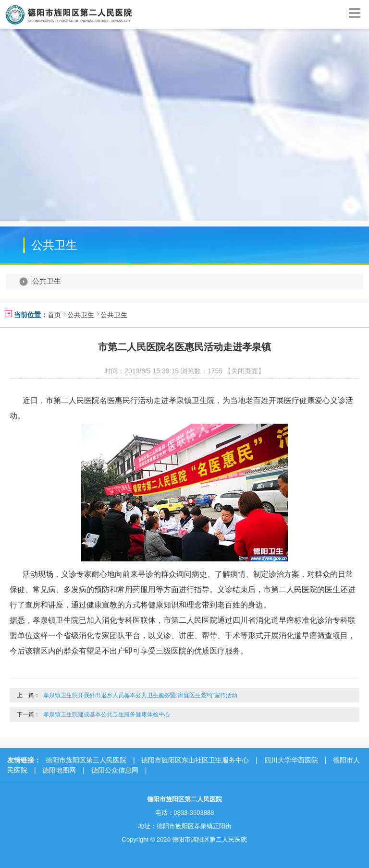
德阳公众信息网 (115, 770)
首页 (54, 315)
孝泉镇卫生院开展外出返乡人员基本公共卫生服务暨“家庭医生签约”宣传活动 (140, 695)
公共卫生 (47, 281)
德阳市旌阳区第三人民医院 (86, 760)
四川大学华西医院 (291, 760)
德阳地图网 (59, 770)
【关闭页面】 (245, 371)
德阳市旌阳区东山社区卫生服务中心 (195, 760)
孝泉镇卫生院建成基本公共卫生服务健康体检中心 (107, 714)
